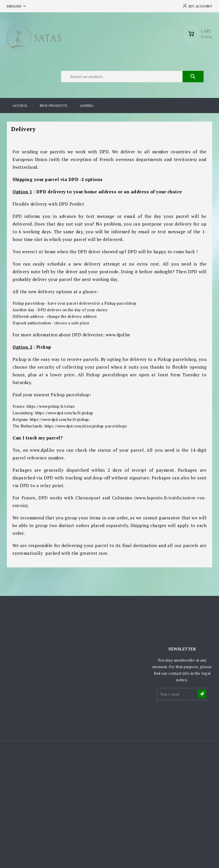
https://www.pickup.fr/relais (51, 406)
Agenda (87, 106)
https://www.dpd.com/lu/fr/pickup (64, 413)
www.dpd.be (118, 335)
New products (54, 106)
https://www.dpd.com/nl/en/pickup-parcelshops (86, 426)
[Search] (132, 77)
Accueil (20, 106)
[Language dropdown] (17, 6)
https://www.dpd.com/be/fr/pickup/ (60, 419)
